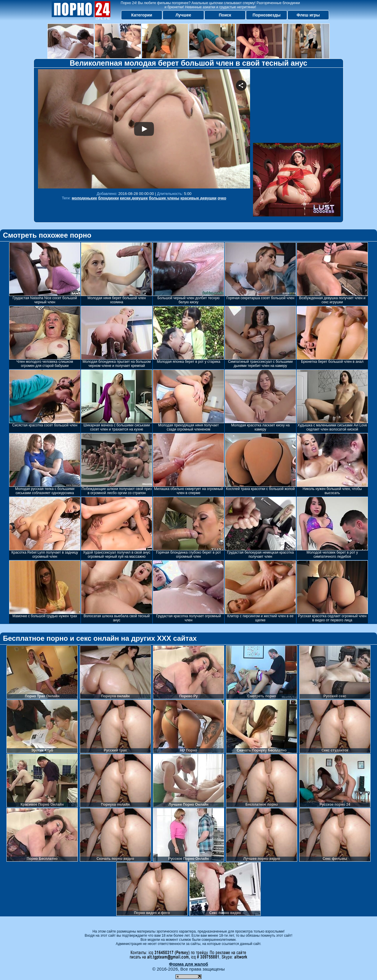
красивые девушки (198, 198)
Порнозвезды (267, 15)
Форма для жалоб (188, 964)
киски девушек (134, 198)
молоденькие (85, 198)
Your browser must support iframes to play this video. (144, 129)
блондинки (108, 198)
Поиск (225, 15)
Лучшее (183, 15)
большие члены (164, 198)
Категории (142, 15)
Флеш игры (308, 15)
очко (222, 198)
